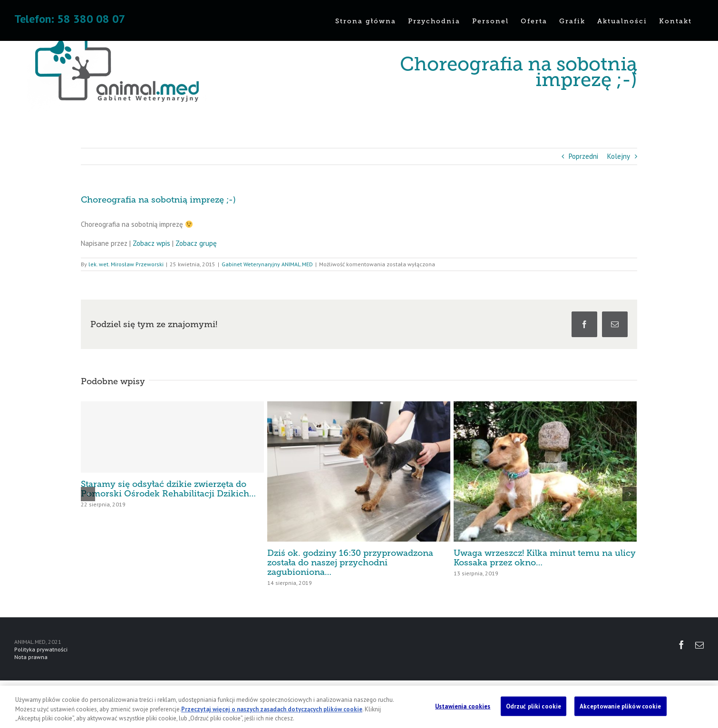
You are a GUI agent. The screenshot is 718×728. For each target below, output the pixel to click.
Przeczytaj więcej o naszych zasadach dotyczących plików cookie (272, 709)
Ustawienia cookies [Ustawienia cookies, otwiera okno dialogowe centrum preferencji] (463, 706)
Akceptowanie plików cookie (620, 706)
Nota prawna (31, 657)
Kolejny (619, 156)
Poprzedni (583, 156)
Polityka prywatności (41, 649)
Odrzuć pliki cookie (534, 706)
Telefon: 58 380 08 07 (70, 19)
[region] (359, 707)
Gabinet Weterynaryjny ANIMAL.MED (267, 264)
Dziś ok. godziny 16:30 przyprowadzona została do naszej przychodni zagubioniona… (350, 563)
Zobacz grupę (196, 243)
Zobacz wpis (151, 243)
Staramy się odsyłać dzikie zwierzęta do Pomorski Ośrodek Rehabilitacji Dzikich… (168, 489)
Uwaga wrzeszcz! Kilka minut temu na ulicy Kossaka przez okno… (545, 558)
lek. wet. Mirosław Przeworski (126, 264)
